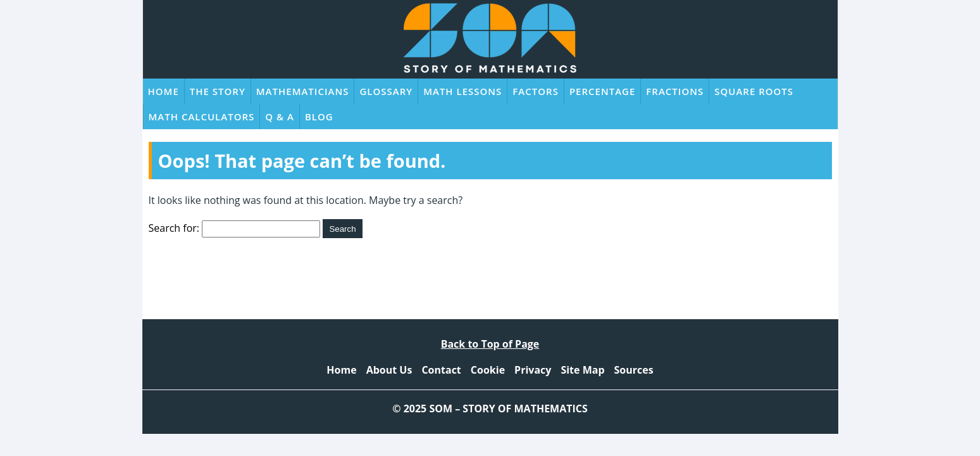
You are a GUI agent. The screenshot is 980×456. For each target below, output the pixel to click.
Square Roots (754, 91)
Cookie (488, 370)
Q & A (280, 117)
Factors (536, 91)
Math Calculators (202, 117)
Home (164, 91)
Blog (319, 117)
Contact (441, 370)
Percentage (602, 91)
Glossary (386, 91)
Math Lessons (462, 91)
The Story (218, 91)
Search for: (174, 228)
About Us (389, 370)
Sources (634, 370)
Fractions (675, 91)
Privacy (533, 370)
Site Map (582, 370)
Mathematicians (303, 91)
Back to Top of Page (490, 344)
